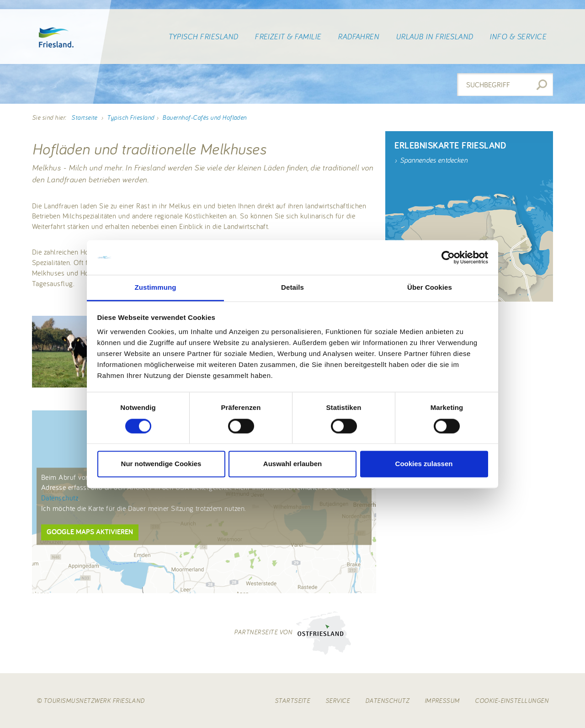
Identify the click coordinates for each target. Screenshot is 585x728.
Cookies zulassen (424, 464)
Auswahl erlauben (292, 464)
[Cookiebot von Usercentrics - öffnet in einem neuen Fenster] (448, 257)
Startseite (84, 117)
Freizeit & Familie (288, 37)
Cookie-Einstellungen (512, 701)
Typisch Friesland (203, 37)
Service (338, 701)
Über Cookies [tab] (430, 288)
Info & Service (518, 37)
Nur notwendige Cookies (161, 464)
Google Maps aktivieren (90, 532)
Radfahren (358, 37)
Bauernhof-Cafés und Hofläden (204, 117)
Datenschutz (60, 498)
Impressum (442, 701)
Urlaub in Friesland (434, 37)
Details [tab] (292, 288)
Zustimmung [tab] (156, 288)
